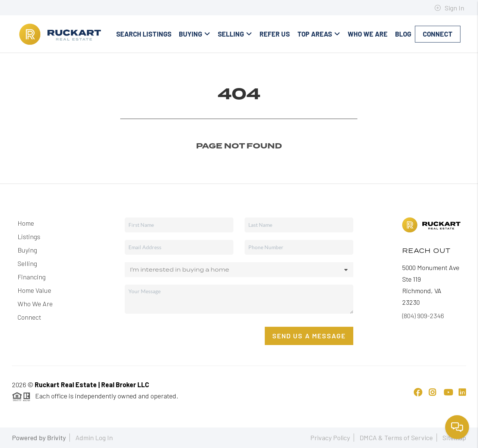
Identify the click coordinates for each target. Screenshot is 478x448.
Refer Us (275, 34)
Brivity (56, 438)
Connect (438, 34)
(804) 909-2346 (423, 316)
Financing (32, 277)
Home (26, 223)
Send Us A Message (309, 336)
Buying (195, 34)
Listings (29, 236)
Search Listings (144, 34)
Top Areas (319, 34)
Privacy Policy (330, 438)
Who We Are (368, 34)
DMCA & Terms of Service (396, 438)
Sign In (449, 8)
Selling (235, 34)
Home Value (34, 290)
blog (403, 34)
